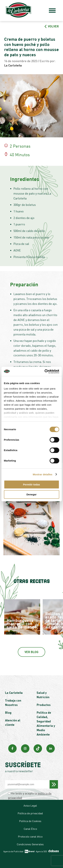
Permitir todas (32, 484)
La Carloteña (14, 693)
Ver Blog (32, 652)
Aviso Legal (30, 806)
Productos (44, 705)
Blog (8, 712)
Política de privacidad (30, 813)
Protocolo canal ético (30, 837)
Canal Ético (30, 829)
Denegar (31, 494)
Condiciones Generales (30, 844)
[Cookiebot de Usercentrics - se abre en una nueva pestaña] (45, 371)
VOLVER (52, 26)
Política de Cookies (30, 821)
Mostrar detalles (43, 474)
